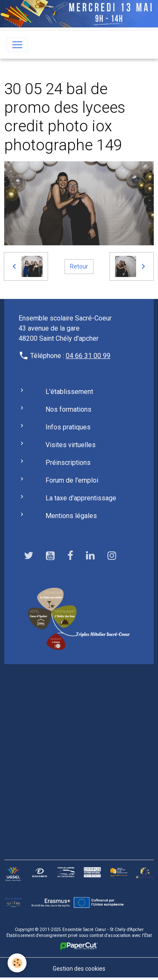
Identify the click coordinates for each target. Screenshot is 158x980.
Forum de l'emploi (72, 480)
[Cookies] (17, 963)
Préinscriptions (68, 463)
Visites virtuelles (71, 445)
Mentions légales (71, 516)
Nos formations (68, 409)
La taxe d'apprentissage (81, 498)
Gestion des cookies (79, 969)
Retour (79, 266)
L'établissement (69, 392)
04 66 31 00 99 (88, 356)
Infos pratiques (68, 427)
